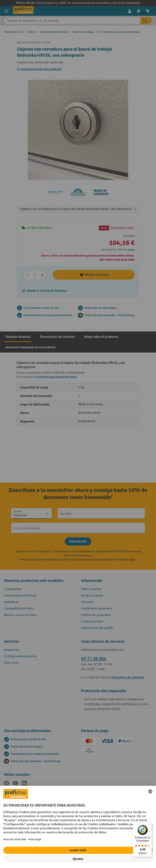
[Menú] (149, 825)
